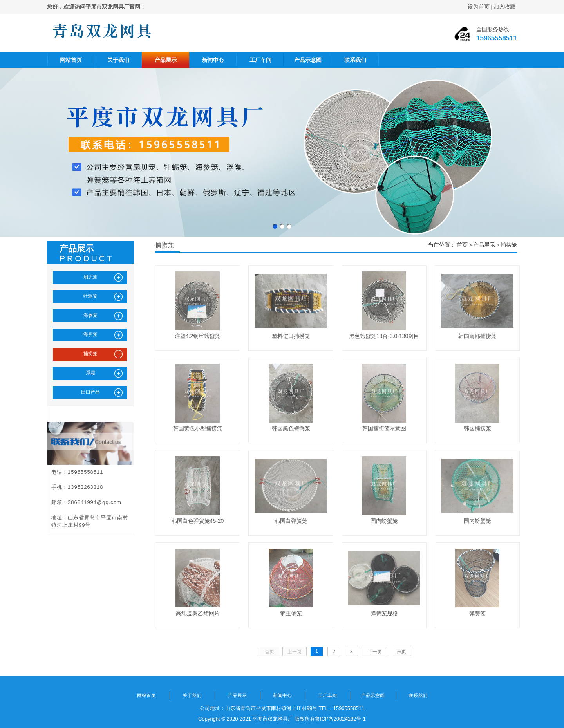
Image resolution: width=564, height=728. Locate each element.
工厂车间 (260, 60)
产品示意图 (308, 60)
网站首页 (71, 60)
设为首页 (479, 7)
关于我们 (118, 60)
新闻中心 (213, 60)
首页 (462, 245)
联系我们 (355, 60)
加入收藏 (504, 7)
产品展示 (166, 60)
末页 (401, 652)
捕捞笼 (509, 245)
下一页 (375, 652)
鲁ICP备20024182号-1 (340, 719)
